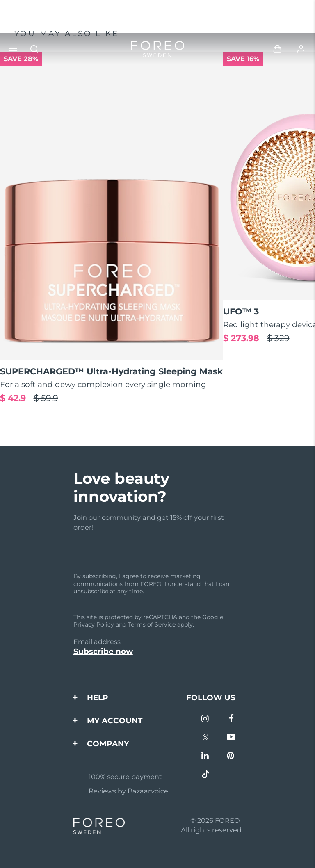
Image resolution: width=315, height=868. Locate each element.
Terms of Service (152, 624)
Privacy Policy (94, 624)
